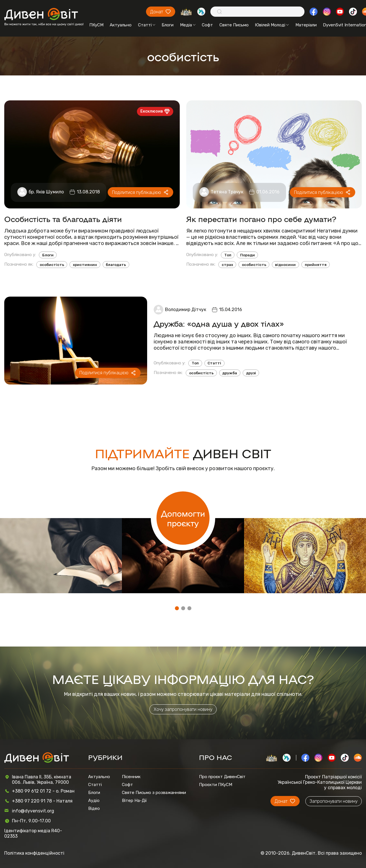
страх (227, 265)
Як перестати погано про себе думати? (261, 219)
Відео (94, 808)
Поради (247, 255)
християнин (85, 265)
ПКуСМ (96, 25)
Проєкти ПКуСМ (216, 785)
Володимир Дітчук (186, 310)
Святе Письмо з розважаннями (154, 793)
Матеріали (306, 25)
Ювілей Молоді (272, 25)
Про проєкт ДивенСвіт (222, 777)
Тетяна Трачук (227, 192)
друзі (251, 373)
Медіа (188, 25)
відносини (285, 265)
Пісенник (131, 777)
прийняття (316, 265)
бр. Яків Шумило (46, 192)
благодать (116, 265)
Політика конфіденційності (34, 853)
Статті (147, 25)
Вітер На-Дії (134, 801)
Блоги (168, 25)
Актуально (121, 25)
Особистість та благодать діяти (63, 219)
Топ (228, 255)
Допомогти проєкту (183, 518)
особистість (52, 265)
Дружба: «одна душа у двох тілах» (219, 323)
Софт (207, 25)
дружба (230, 373)
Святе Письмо (234, 25)
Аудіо (94, 801)
